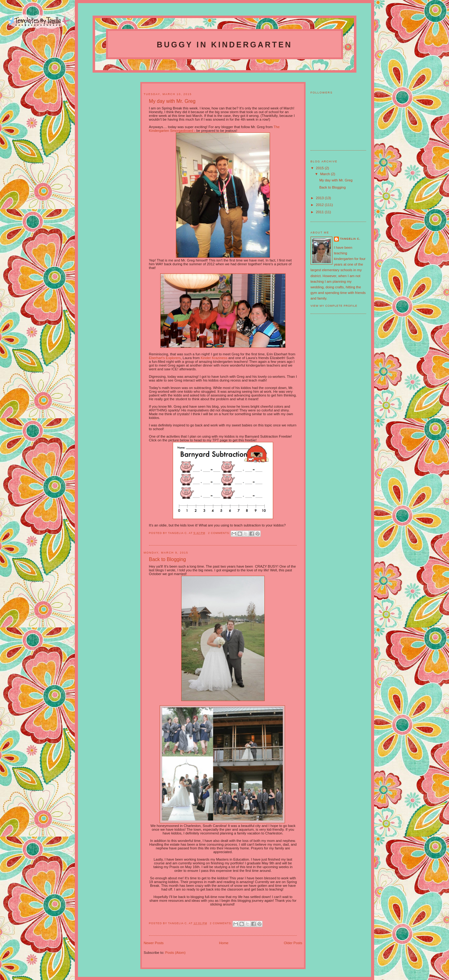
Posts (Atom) (175, 953)
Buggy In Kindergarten (224, 45)
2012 (320, 205)
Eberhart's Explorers (165, 358)
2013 (320, 198)
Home (224, 943)
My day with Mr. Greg (336, 180)
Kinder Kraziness (214, 358)
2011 (320, 212)
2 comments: (220, 533)
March (326, 174)
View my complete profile (334, 306)
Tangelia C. (350, 239)
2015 (320, 168)
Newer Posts (154, 943)
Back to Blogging (333, 187)
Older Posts (293, 943)
